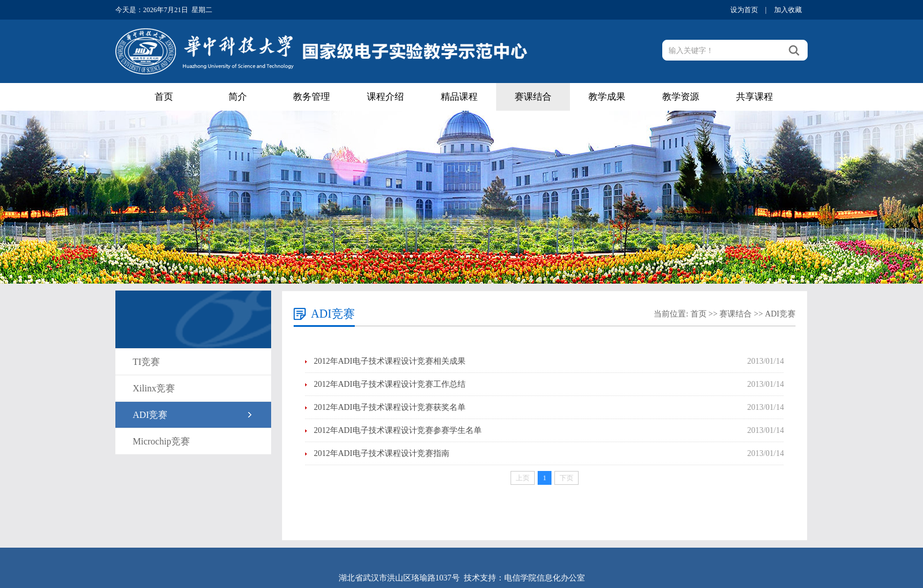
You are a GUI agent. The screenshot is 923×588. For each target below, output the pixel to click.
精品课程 (459, 97)
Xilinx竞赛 (154, 388)
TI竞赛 (146, 362)
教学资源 (681, 97)
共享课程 (755, 97)
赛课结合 (533, 97)
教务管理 (312, 97)
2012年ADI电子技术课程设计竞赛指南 (382, 453)
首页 (164, 97)
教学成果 (607, 97)
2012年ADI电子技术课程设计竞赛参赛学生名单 (398, 430)
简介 (238, 97)
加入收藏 (788, 10)
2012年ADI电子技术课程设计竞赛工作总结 (390, 384)
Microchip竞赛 (161, 441)
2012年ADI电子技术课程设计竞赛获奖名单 (390, 407)
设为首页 (744, 10)
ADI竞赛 (150, 415)
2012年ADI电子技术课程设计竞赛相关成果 (390, 361)
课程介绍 (385, 97)
